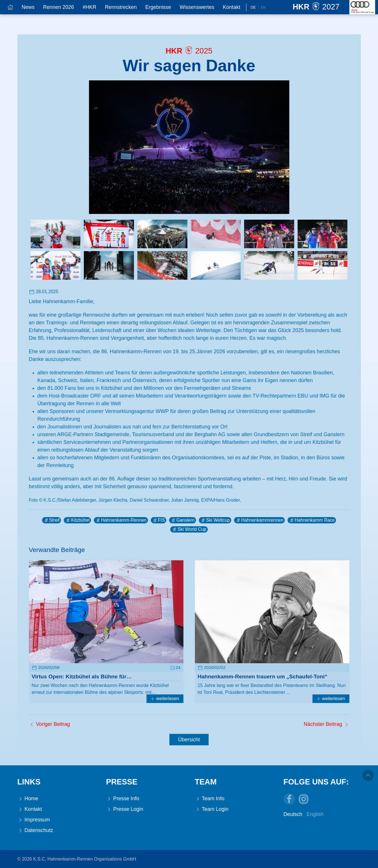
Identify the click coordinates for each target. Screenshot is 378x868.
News (28, 7)
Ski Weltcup (215, 520)
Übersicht (189, 740)
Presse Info (123, 799)
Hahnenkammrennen (259, 520)
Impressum (34, 820)
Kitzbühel (77, 520)
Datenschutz (35, 830)
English (315, 814)
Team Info (210, 799)
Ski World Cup (189, 529)
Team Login (212, 809)
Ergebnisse (158, 7)
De (253, 7)
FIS (159, 520)
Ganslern (183, 520)
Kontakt (232, 7)
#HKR (90, 7)
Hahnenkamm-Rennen (121, 520)
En (263, 7)
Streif (52, 520)
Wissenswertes (197, 7)
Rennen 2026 (59, 7)
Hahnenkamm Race (312, 520)
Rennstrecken (121, 7)
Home (28, 799)
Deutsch (293, 814)
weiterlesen (165, 699)
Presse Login (125, 809)
